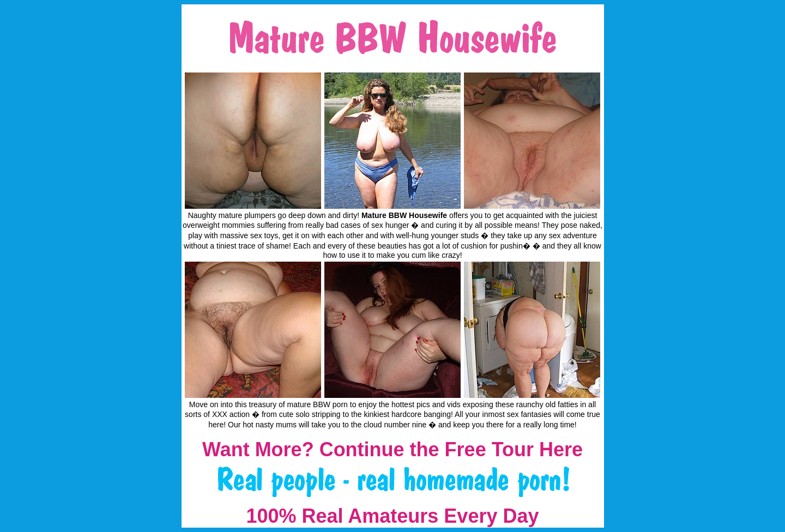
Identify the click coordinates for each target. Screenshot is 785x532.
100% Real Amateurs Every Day (393, 516)
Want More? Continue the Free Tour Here (392, 449)
